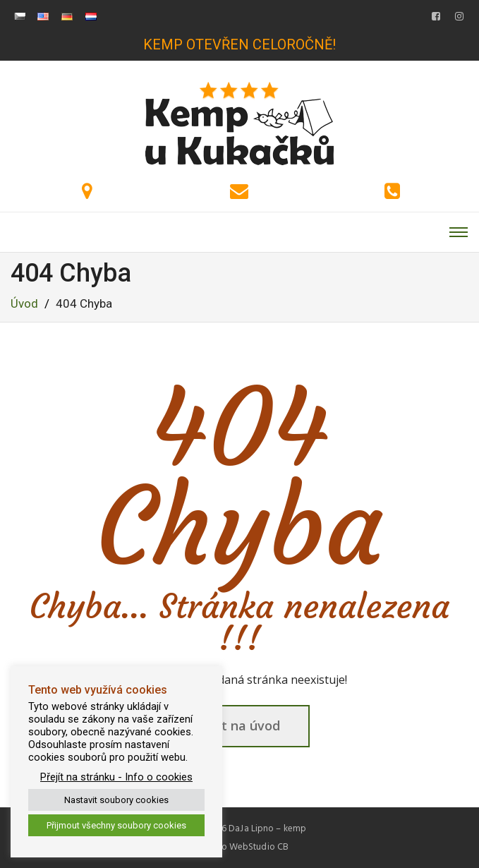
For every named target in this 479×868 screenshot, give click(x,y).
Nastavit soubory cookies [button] (116, 800)
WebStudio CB (259, 847)
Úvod (24, 303)
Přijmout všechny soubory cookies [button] (116, 825)
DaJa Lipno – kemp (267, 828)
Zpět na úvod (240, 725)
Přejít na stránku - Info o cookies (116, 777)
